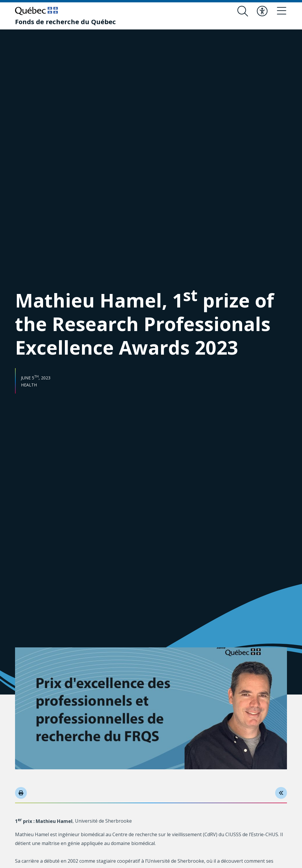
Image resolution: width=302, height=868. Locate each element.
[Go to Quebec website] (36, 11)
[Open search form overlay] (243, 11)
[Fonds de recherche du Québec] (65, 22)
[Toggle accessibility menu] (262, 11)
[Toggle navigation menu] (282, 11)
